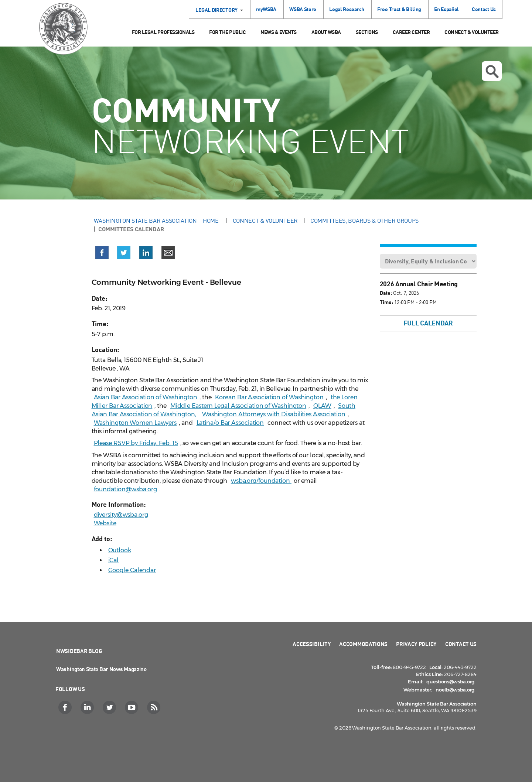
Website (105, 523)
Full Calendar (428, 323)
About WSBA (326, 32)
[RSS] (155, 707)
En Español (446, 9)
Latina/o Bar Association (230, 423)
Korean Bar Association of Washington (269, 397)
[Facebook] (66, 707)
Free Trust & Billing (399, 9)
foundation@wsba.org (125, 489)
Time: (386, 302)
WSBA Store (303, 9)
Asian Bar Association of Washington (146, 397)
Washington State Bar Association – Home (157, 221)
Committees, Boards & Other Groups (364, 221)
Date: (386, 293)
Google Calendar (132, 570)
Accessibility (312, 644)
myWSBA (266, 9)
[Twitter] (110, 707)
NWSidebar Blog (79, 651)
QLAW (322, 406)
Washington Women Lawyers (135, 423)
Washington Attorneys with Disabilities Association (274, 414)
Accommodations (363, 644)
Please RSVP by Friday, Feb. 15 (136, 443)
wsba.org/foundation (261, 481)
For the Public (227, 32)
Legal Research (347, 9)
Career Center (411, 32)
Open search (492, 72)
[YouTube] (132, 707)
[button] (102, 254)
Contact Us (484, 9)
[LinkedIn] (88, 707)
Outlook (120, 550)
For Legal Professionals (163, 32)
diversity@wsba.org (121, 515)
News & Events (279, 32)
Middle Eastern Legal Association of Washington (238, 406)
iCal (114, 560)
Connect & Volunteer (472, 32)
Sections (367, 32)
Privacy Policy (416, 644)
